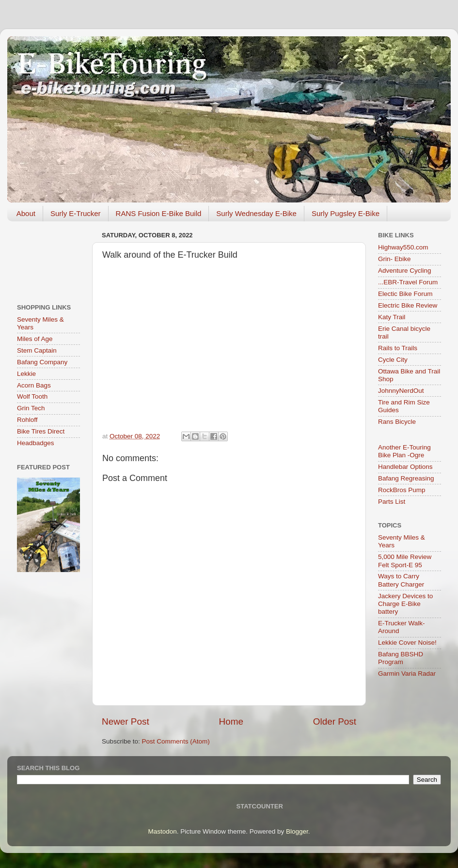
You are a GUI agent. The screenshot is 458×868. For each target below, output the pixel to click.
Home (231, 721)
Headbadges (36, 443)
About (26, 213)
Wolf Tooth (32, 396)
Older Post (335, 721)
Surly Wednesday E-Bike (256, 213)
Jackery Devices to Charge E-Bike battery (405, 604)
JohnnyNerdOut (401, 391)
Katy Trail (392, 317)
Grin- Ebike (395, 259)
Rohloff (27, 420)
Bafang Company (42, 362)
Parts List (392, 502)
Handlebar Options (405, 467)
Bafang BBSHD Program (401, 658)
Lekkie (26, 374)
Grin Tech (31, 408)
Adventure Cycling (405, 271)
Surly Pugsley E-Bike (346, 213)
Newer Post (126, 721)
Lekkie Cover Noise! (407, 643)
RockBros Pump (402, 490)
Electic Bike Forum (405, 294)
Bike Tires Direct (41, 431)
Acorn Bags (34, 385)
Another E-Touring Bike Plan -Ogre (404, 451)
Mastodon (163, 831)
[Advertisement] (48, 259)
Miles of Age (35, 339)
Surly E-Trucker (76, 213)
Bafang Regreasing (406, 478)
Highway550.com (403, 247)
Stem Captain (37, 350)
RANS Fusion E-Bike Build (159, 213)
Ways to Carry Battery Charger (401, 580)
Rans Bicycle (397, 422)
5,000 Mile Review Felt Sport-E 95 (405, 561)
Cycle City (393, 360)
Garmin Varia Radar (407, 674)
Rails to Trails (398, 348)
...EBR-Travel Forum (408, 282)
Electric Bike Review (408, 305)
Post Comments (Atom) (176, 741)
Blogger (297, 831)
